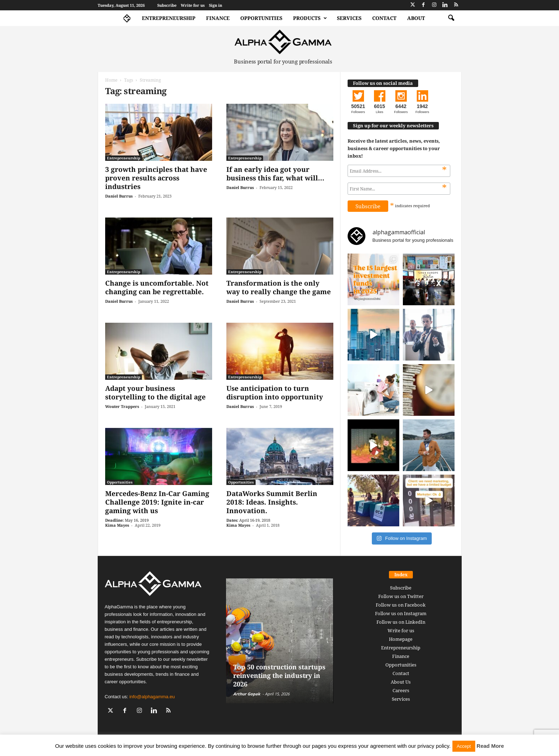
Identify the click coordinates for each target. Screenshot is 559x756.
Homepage (401, 639)
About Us (401, 682)
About (416, 18)
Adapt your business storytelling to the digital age (155, 393)
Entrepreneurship (169, 18)
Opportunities (261, 18)
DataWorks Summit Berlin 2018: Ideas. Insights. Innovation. (272, 502)
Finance (218, 18)
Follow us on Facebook (401, 605)
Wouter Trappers (122, 406)
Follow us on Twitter (401, 596)
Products (310, 18)
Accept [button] (464, 746)
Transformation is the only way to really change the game (279, 287)
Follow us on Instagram (401, 613)
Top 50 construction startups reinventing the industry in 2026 (279, 675)
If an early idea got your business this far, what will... (275, 174)
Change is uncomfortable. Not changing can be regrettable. (157, 287)
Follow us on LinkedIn (401, 622)
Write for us (193, 5)
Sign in (216, 5)
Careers (401, 690)
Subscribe (167, 5)
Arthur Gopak (247, 694)
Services (349, 18)
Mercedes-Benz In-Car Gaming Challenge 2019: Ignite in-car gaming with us (157, 502)
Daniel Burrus (119, 196)
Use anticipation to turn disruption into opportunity (275, 393)
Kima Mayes (117, 525)
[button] (451, 18)
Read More (490, 746)
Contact (384, 18)
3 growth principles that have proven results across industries (156, 178)
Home (111, 80)
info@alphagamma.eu (152, 697)
